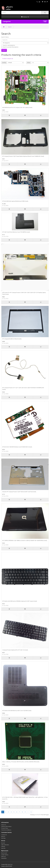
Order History (5, 855)
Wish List (3, 856)
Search (10, 27)
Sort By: (4, 63)
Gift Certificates (5, 845)
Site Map (3, 838)
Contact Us (4, 835)
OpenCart (10, 864)
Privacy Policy (5, 828)
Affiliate (3, 847)
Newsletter (4, 858)
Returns (3, 836)
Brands (3, 843)
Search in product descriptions (10, 47)
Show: (29, 63)
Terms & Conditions (6, 830)
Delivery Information (6, 826)
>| (31, 812)
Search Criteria (5, 37)
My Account (4, 853)
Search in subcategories (8, 45)
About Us (4, 825)
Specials (3, 848)
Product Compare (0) (8, 59)
